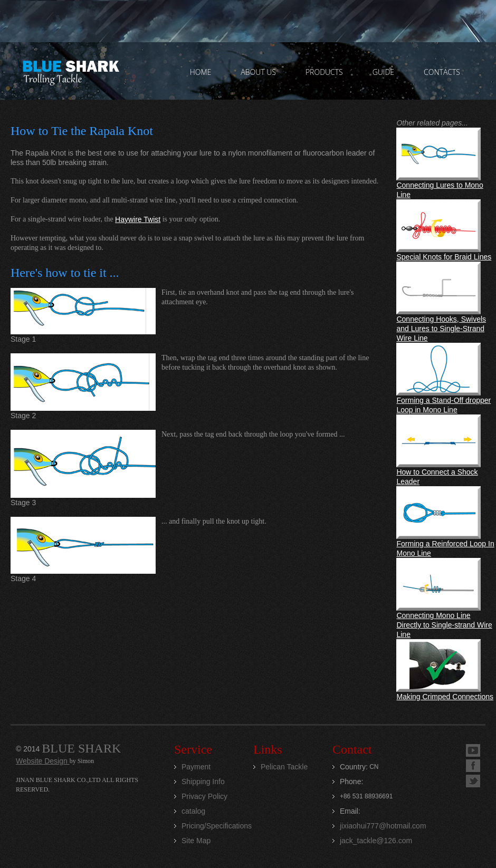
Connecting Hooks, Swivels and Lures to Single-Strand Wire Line (441, 329)
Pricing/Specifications (217, 826)
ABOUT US (258, 72)
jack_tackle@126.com (376, 841)
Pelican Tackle (284, 767)
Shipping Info (203, 782)
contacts (442, 72)
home (201, 72)
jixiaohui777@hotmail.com (383, 826)
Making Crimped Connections (445, 697)
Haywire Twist (138, 219)
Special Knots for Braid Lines (444, 257)
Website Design (43, 761)
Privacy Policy (204, 796)
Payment (196, 767)
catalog (193, 811)
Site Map (196, 841)
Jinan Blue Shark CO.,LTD (70, 71)
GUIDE (383, 72)
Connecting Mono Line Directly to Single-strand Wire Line (444, 625)
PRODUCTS (324, 72)
